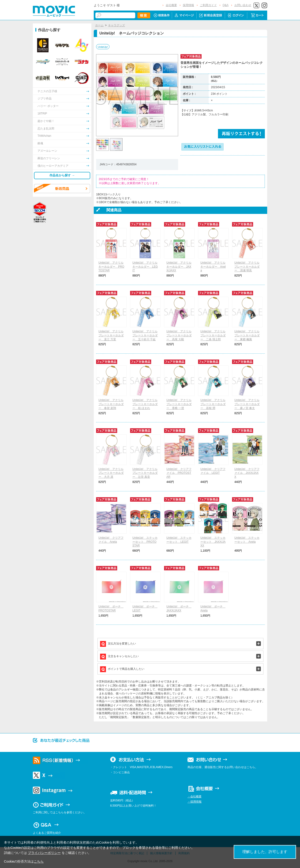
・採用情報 (195, 802)
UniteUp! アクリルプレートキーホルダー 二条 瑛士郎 (213, 335)
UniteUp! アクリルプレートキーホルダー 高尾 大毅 (179, 335)
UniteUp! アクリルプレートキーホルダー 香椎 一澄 (179, 404)
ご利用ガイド (208, 5)
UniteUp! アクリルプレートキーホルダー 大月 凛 (111, 473)
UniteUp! (103, 47)
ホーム (99, 25)
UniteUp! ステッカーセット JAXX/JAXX (213, 542)
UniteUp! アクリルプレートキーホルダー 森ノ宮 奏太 (247, 404)
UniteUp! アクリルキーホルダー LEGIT (145, 267)
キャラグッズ (116, 25)
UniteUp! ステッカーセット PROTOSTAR (145, 542)
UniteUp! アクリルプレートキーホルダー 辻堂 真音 (145, 473)
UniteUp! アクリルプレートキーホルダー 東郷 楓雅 (247, 335)
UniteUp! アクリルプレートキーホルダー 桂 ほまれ (145, 404)
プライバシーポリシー (44, 853)
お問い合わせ (243, 5)
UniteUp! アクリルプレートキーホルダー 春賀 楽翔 (111, 404)
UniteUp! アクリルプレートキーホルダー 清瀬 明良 (247, 267)
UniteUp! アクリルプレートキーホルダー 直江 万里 (111, 335)
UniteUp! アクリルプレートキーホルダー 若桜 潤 (213, 404)
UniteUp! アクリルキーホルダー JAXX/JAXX (179, 267)
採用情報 (188, 5)
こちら (39, 861)
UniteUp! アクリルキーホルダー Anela (213, 267)
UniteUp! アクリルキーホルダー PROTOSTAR (111, 267)
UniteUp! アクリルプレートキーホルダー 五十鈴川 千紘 (145, 335)
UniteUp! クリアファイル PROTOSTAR (179, 473)
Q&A (226, 5)
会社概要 (171, 5)
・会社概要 (195, 796)
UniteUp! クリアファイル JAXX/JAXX (247, 473)
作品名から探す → (62, 175)
